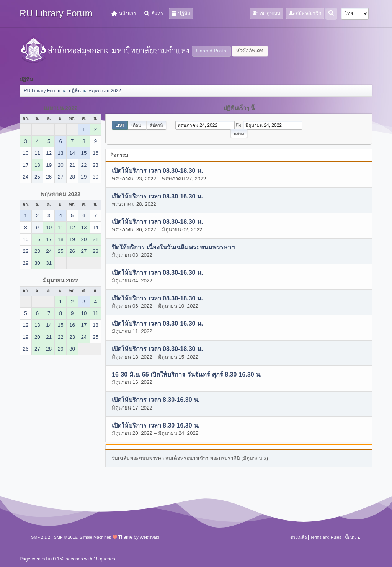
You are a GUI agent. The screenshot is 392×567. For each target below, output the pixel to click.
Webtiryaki (149, 537)
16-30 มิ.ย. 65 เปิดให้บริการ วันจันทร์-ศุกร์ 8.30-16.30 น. (187, 374)
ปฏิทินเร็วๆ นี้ (239, 108)
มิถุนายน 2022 (61, 280)
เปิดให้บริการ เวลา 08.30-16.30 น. (157, 196)
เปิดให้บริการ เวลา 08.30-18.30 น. (157, 171)
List (120, 125)
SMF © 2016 (66, 537)
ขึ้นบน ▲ (353, 537)
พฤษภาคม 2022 (60, 194)
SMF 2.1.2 (41, 537)
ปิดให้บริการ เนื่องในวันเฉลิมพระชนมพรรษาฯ (173, 247)
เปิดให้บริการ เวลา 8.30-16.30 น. (156, 400)
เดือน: (137, 125)
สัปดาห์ (156, 125)
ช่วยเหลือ (298, 537)
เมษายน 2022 (61, 108)
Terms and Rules (326, 537)
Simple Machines (95, 537)
